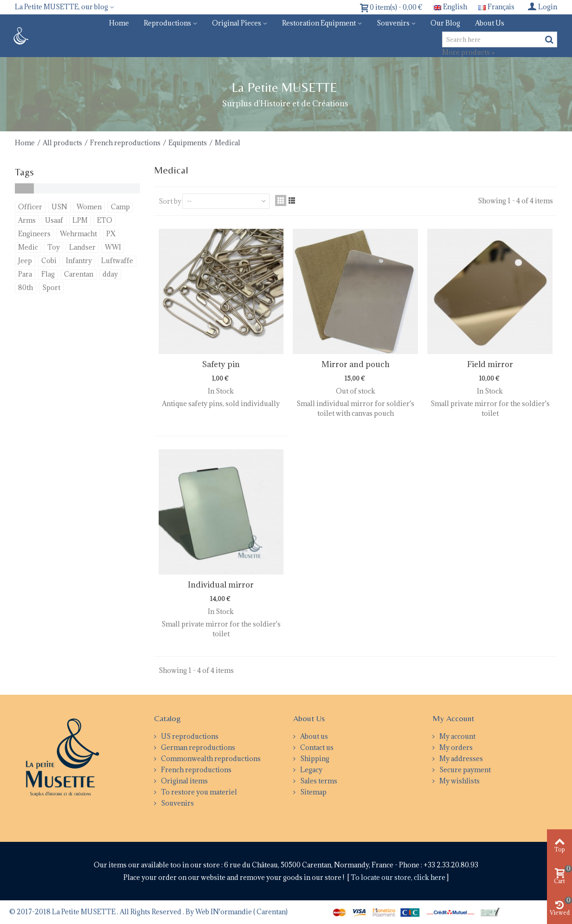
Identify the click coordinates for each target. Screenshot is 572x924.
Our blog (445, 23)
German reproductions (197, 747)
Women (89, 207)
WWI (113, 247)
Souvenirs (393, 23)
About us (490, 23)
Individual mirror (221, 585)
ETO (105, 220)
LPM (80, 220)
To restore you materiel (198, 792)
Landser (82, 247)
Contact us (316, 747)
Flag (48, 274)
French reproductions (125, 143)
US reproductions (189, 736)
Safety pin (221, 364)
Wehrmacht (78, 234)
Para (25, 274)
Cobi (49, 261)
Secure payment (464, 770)
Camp (120, 207)
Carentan (79, 274)
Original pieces (237, 23)
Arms (27, 220)
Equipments (188, 143)
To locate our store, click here (399, 877)
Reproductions (167, 23)
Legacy (311, 770)
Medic (28, 247)
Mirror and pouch (356, 364)
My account (457, 736)
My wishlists (459, 781)
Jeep (25, 261)
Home (119, 23)
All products (62, 143)
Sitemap (313, 792)
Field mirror (490, 364)
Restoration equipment (319, 23)
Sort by (170, 201)
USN (59, 207)
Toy (54, 247)
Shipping (314, 759)
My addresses (460, 759)
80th (26, 288)
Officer (30, 207)
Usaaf (54, 220)
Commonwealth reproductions (210, 759)
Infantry (79, 261)
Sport (51, 288)
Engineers (34, 234)
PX (111, 234)
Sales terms (318, 781)
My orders (455, 747)
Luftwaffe (117, 261)
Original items (184, 781)
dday (110, 274)
